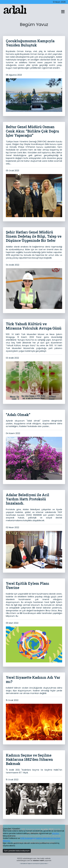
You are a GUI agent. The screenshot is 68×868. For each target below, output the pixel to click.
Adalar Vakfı (39, 860)
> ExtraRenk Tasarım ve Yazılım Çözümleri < (34, 863)
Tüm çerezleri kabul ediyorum (17, 851)
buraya (56, 833)
